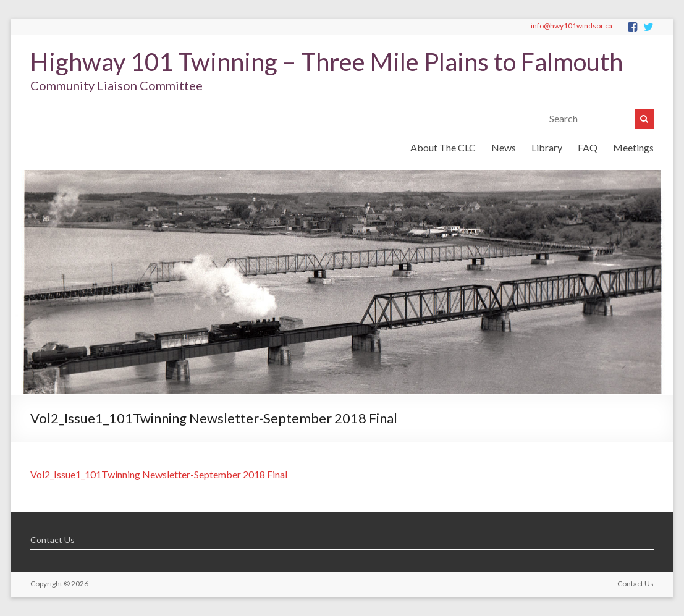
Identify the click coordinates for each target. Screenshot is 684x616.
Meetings (633, 147)
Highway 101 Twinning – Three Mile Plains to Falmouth (327, 62)
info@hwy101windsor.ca (572, 26)
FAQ (588, 147)
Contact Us (53, 540)
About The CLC (443, 147)
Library (547, 147)
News (504, 147)
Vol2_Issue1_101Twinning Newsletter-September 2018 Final (159, 474)
